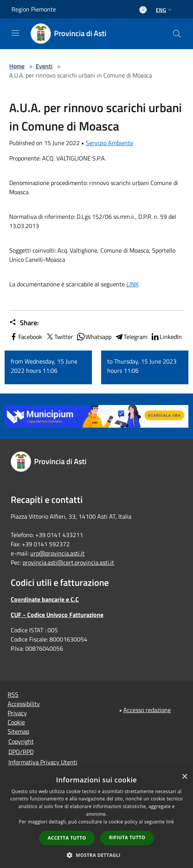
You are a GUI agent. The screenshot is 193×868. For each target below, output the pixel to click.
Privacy (17, 713)
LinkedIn (166, 337)
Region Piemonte (34, 9)
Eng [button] (164, 10)
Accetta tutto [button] (67, 838)
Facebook (26, 337)
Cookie (16, 722)
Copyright (21, 741)
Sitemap (18, 731)
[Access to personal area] (143, 10)
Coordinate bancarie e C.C (45, 599)
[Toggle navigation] (15, 33)
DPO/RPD (21, 752)
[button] (96, 855)
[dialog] (96, 818)
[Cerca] (177, 34)
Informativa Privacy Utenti (43, 762)
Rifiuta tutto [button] (127, 837)
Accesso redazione (147, 710)
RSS (13, 694)
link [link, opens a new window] (170, 822)
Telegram (131, 337)
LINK (132, 284)
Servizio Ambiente (110, 143)
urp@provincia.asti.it (57, 553)
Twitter (59, 337)
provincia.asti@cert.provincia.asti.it (68, 562)
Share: (24, 323)
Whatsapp (94, 337)
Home (17, 66)
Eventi (44, 66)
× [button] (184, 777)
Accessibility (24, 704)
